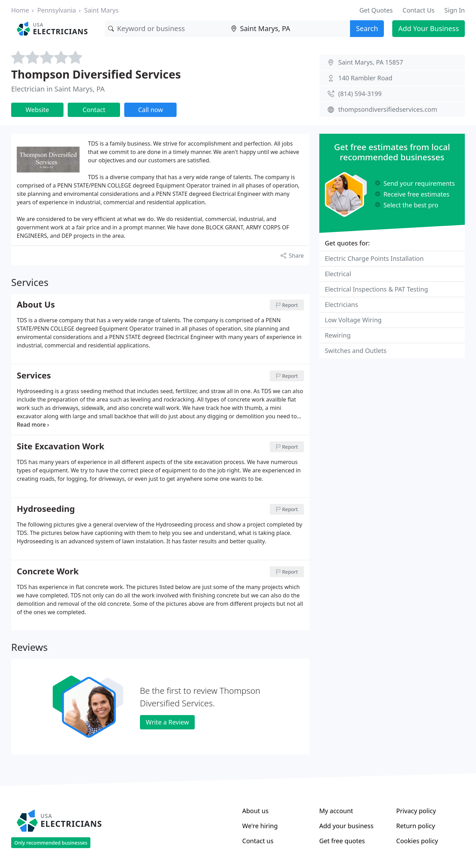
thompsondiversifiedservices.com (388, 109)
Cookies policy (417, 841)
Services (34, 376)
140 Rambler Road (365, 78)
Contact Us (419, 10)
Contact (94, 110)
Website (37, 110)
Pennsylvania (57, 10)
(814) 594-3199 (360, 94)
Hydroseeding (46, 509)
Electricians (341, 304)
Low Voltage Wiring (353, 320)
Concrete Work (48, 572)
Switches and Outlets (356, 351)
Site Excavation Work (61, 447)
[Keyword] (166, 29)
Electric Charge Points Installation (374, 258)
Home (20, 10)
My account (336, 811)
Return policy (415, 826)
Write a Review (167, 722)
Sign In (455, 10)
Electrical (338, 274)
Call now (151, 110)
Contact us (258, 841)
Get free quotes (342, 841)
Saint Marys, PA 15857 (371, 62)
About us (255, 811)
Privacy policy (416, 811)
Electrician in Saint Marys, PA (58, 89)
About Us (36, 305)
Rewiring (338, 335)
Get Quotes (376, 10)
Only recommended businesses (51, 843)
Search (367, 28)
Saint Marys (101, 10)
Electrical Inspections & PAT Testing (377, 289)
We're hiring (260, 826)
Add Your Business (429, 28)
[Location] (289, 29)
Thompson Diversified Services (96, 74)
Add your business (347, 826)
